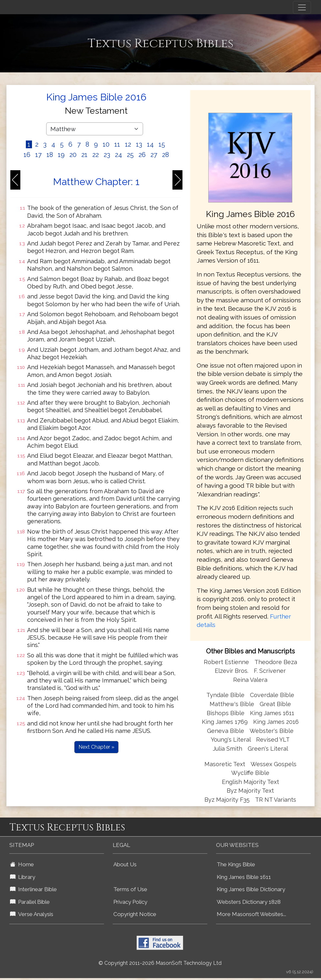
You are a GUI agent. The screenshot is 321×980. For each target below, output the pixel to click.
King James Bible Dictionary (251, 889)
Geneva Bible (226, 731)
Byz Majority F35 (227, 800)
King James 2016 (276, 722)
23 (107, 155)
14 (150, 144)
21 (84, 155)
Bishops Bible (226, 713)
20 (73, 155)
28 (166, 155)
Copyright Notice (135, 914)
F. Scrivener (270, 671)
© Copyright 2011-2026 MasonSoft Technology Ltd (160, 963)
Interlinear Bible (33, 889)
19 (61, 155)
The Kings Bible (236, 864)
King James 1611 (272, 713)
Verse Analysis (32, 914)
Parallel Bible (30, 902)
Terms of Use (130, 889)
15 (162, 144)
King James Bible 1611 (244, 877)
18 (50, 155)
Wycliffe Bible (250, 773)
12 (128, 144)
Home (22, 864)
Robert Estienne (226, 662)
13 (139, 144)
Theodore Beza (276, 662)
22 (96, 155)
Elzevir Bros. (232, 671)
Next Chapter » (96, 747)
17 (38, 155)
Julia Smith (228, 749)
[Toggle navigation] (302, 7)
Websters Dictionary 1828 (249, 902)
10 (106, 144)
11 (117, 144)
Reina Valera (250, 680)
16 (27, 155)
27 (154, 155)
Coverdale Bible (272, 695)
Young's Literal (232, 740)
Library (23, 877)
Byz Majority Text (250, 791)
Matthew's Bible (232, 704)
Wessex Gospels (274, 764)
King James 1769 (225, 722)
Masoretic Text (225, 764)
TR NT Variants (276, 800)
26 (142, 155)
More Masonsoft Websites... (251, 914)
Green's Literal (268, 749)
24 (119, 155)
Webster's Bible (272, 731)
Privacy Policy (130, 902)
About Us (125, 864)
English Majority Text (250, 782)
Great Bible (275, 704)
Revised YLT (273, 740)
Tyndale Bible (225, 695)
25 (130, 155)
